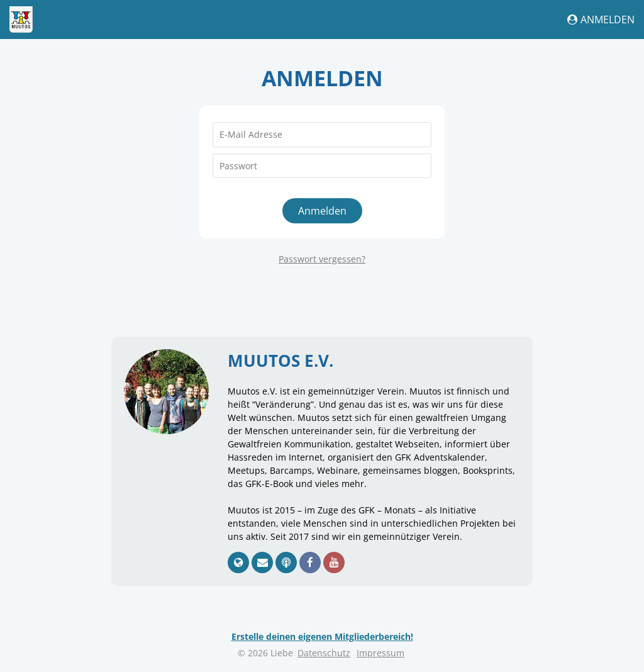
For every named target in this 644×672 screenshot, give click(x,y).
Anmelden (601, 20)
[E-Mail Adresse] (322, 135)
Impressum (380, 653)
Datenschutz (324, 653)
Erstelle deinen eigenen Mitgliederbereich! (322, 636)
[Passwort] (322, 166)
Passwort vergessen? (322, 259)
